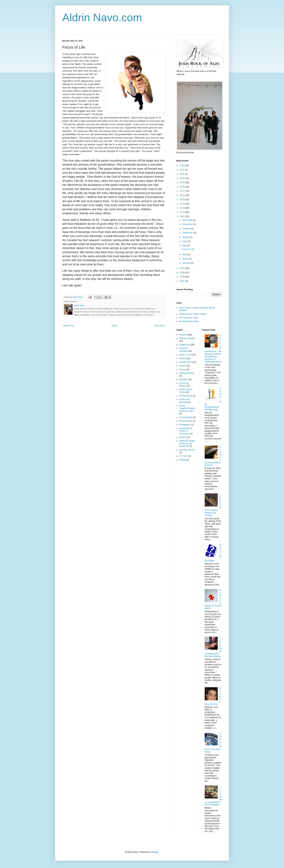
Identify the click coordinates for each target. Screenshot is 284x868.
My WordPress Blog (189, 321)
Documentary (186, 421)
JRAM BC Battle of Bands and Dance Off (187, 444)
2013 (183, 208)
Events (182, 370)
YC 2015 (183, 456)
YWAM (182, 460)
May (185, 245)
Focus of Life (188, 249)
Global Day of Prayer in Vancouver (186, 431)
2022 (183, 170)
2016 (183, 195)
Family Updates (187, 373)
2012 (183, 212)
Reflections (184, 345)
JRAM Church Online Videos (193, 314)
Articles (74, 301)
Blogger (155, 852)
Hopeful (183, 366)
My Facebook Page (188, 318)
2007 (183, 281)
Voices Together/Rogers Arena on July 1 (187, 408)
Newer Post (69, 326)
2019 (183, 183)
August (186, 237)
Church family (186, 417)
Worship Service (187, 450)
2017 (183, 191)
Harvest (183, 437)
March (186, 259)
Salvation (184, 379)
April (185, 254)
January (187, 263)
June (185, 241)
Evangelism (185, 425)
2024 (183, 166)
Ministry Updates (187, 338)
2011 (183, 216)
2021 (183, 174)
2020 (183, 178)
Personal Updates (183, 350)
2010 (183, 268)
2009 (183, 273)
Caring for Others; (184, 384)
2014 (183, 204)
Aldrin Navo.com (102, 17)
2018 (183, 187)
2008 (183, 277)
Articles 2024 (185, 362)
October (187, 229)
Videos (182, 358)
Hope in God (185, 355)
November (188, 224)
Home (114, 326)
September (188, 233)
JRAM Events (186, 396)
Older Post (159, 326)
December (188, 220)
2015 (183, 199)
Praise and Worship (184, 401)
